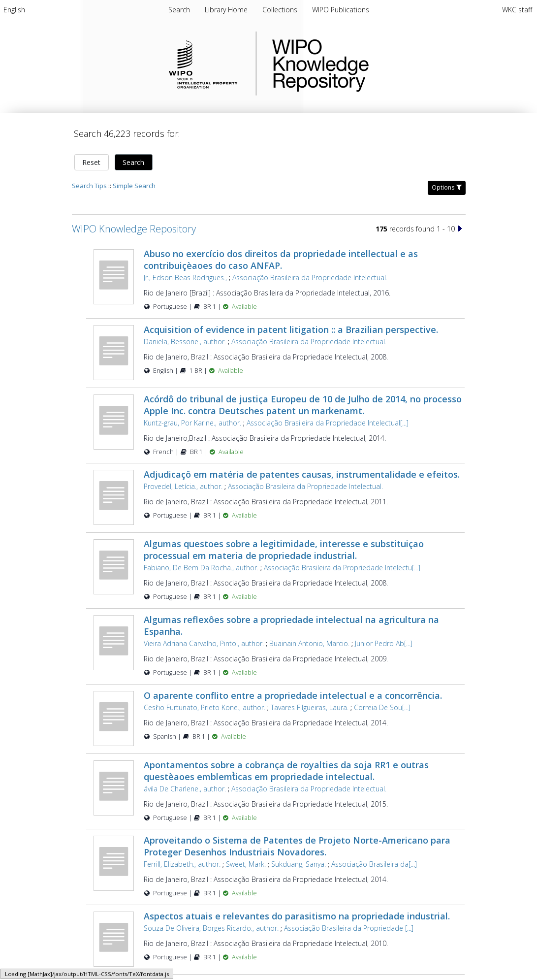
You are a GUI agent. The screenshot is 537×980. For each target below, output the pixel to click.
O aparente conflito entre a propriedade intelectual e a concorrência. (293, 695)
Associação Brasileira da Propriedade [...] (349, 928)
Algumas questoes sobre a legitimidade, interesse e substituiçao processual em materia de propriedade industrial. (284, 550)
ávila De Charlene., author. (185, 789)
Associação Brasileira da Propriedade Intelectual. (310, 278)
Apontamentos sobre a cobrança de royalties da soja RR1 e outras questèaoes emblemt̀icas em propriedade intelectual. (286, 771)
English (14, 10)
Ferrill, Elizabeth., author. (182, 864)
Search (133, 162)
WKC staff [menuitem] (517, 10)
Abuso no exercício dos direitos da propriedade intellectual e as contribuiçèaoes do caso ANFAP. (281, 260)
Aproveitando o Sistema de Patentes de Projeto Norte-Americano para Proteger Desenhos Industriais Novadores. (297, 846)
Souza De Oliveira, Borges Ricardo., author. (211, 928)
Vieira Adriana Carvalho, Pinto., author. (204, 643)
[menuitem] (14, 10)
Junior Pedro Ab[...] (384, 643)
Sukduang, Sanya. (299, 864)
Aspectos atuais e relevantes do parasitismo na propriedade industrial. (297, 916)
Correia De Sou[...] (382, 707)
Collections (281, 10)
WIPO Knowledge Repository (361, 64)
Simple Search (134, 186)
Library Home (227, 10)
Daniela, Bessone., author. (185, 342)
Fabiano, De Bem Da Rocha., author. (201, 568)
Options (447, 187)
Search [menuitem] (179, 10)
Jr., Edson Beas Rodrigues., (185, 278)
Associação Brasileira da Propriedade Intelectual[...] (328, 423)
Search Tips (89, 186)
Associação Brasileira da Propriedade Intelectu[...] (342, 568)
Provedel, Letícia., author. (183, 486)
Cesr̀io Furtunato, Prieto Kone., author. (205, 707)
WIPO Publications (341, 10)
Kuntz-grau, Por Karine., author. (192, 423)
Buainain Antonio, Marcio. (309, 643)
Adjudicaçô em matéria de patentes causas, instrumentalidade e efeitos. (302, 474)
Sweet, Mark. (246, 864)
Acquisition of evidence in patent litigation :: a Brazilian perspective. (291, 329)
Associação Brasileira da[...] (374, 864)
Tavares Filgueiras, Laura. (310, 707)
